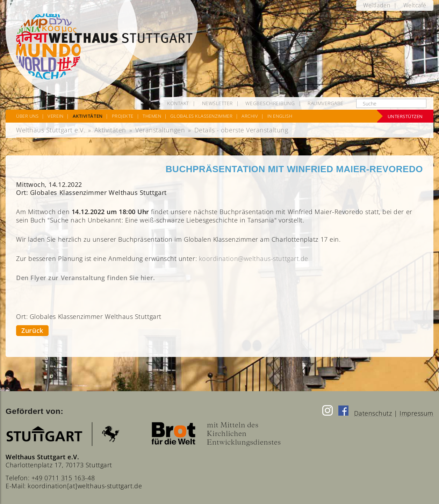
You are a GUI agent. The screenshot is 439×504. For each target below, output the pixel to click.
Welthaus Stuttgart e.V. (51, 130)
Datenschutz (373, 413)
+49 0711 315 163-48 (63, 478)
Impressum (416, 413)
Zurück (32, 330)
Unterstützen (405, 116)
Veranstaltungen (160, 130)
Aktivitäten (110, 130)
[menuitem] (377, 5)
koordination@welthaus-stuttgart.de (254, 258)
